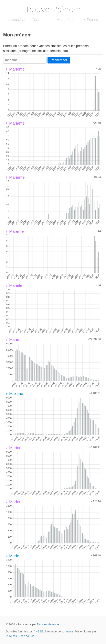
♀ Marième (15, 69)
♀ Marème (14, 231)
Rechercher (59, 60)
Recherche (41, 20)
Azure (70, 631)
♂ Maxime (14, 394)
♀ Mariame (15, 123)
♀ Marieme (15, 177)
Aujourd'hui (17, 20)
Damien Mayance (48, 624)
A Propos (91, 20)
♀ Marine (13, 448)
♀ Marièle (14, 285)
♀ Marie (12, 340)
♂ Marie (12, 556)
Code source (26, 636)
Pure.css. (12, 636)
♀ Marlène (14, 502)
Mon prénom (67, 20)
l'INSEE (38, 631)
